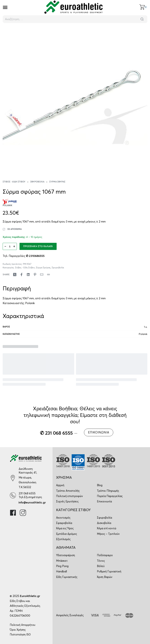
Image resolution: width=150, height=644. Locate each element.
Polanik (30, 303)
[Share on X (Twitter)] (15, 275)
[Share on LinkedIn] (28, 275)
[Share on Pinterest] (35, 275)
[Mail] (42, 275)
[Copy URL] (48, 275)
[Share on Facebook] (21, 275)
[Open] (5, 7)
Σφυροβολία (37, 182)
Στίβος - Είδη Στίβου (14, 182)
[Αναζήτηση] (142, 19)
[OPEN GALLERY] (75, 99)
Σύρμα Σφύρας (57, 182)
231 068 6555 (27, 493)
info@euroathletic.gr (32, 503)
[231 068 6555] (13, 495)
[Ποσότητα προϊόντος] (10, 246)
